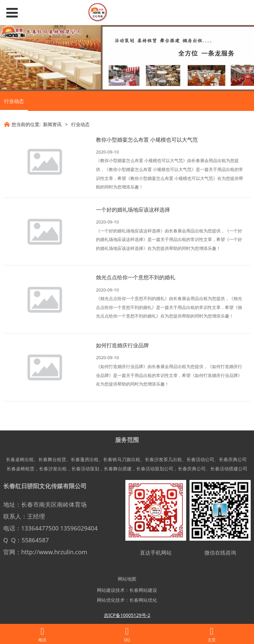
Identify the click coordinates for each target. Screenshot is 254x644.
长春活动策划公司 (155, 469)
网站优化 (106, 600)
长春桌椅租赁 (21, 469)
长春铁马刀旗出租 (122, 459)
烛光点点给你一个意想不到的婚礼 (136, 277)
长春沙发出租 (53, 469)
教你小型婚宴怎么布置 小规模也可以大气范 (147, 140)
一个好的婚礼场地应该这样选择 (133, 210)
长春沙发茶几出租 (163, 459)
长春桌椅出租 (20, 459)
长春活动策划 (85, 469)
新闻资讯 (52, 124)
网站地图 (127, 579)
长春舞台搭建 (118, 469)
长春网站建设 (143, 590)
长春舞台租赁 (52, 459)
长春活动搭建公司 (229, 469)
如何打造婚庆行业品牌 (122, 345)
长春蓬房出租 (85, 459)
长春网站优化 (143, 600)
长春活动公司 (200, 459)
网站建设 (106, 590)
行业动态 (14, 101)
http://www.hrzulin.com (54, 552)
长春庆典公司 (233, 459)
